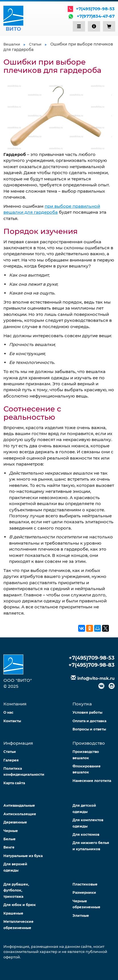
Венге (9, 847)
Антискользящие (20, 814)
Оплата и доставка (89, 721)
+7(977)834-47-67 (96, 16)
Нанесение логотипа (92, 781)
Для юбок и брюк (20, 905)
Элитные (81, 916)
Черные (11, 831)
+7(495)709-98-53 (95, 9)
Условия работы (87, 712)
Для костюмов (86, 834)
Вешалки (12, 44)
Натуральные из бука (23, 856)
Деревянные (15, 822)
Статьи (35, 44)
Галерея (11, 760)
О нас (8, 712)
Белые (10, 839)
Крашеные (13, 913)
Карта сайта (14, 783)
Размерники (84, 892)
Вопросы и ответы (89, 729)
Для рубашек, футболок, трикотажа (16, 890)
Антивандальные (19, 805)
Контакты (12, 721)
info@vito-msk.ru (96, 678)
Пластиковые (85, 884)
